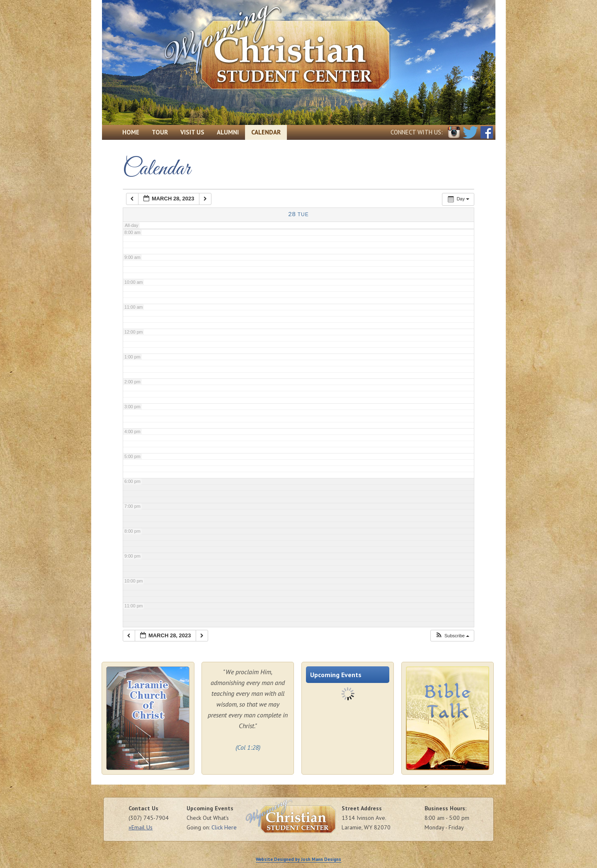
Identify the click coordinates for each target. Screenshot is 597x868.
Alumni (228, 132)
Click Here (224, 827)
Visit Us (192, 132)
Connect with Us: (417, 132)
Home (131, 132)
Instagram (454, 132)
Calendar (266, 132)
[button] (452, 636)
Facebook (487, 132)
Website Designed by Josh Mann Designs (298, 859)
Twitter (470, 132)
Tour (160, 132)
